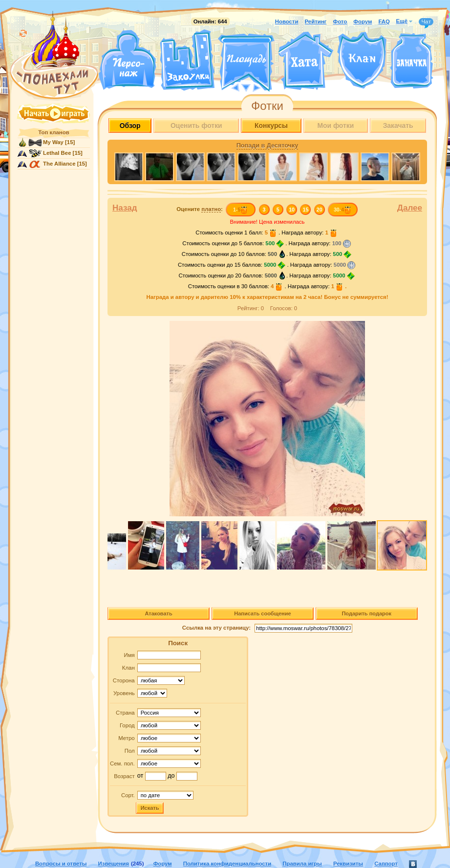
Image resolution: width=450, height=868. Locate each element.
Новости (287, 21)
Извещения (114, 864)
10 (292, 210)
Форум (363, 21)
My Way (53, 142)
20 (320, 210)
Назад (125, 208)
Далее (410, 208)
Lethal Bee (57, 153)
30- (343, 210)
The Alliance (59, 164)
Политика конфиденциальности (227, 864)
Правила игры (302, 864)
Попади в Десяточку (267, 146)
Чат (426, 22)
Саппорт (386, 864)
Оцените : (200, 209)
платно (211, 209)
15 (306, 210)
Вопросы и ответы (61, 864)
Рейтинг (316, 21)
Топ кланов (54, 132)
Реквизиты (348, 864)
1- (241, 210)
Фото (340, 21)
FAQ (384, 21)
